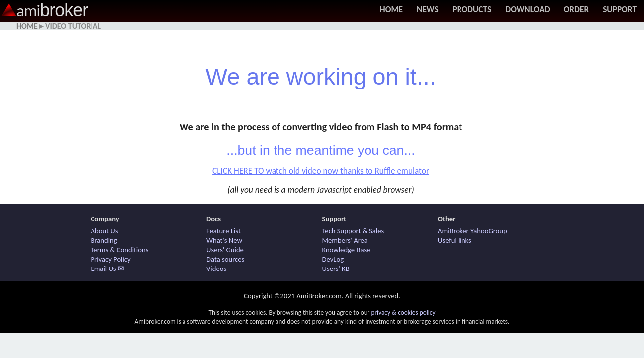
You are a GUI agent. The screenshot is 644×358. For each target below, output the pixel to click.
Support (620, 9)
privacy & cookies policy (403, 313)
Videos (216, 268)
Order (577, 9)
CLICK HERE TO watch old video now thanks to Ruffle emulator (321, 171)
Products (472, 9)
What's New (224, 240)
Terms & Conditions (120, 250)
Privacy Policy (111, 259)
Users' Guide (225, 250)
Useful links (455, 240)
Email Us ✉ (108, 268)
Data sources (225, 259)
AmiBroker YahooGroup (472, 231)
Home (391, 9)
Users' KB (336, 268)
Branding (104, 240)
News (428, 9)
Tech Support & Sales (353, 231)
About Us (105, 231)
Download (527, 9)
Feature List (224, 231)
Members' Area (345, 240)
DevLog (333, 259)
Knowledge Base (346, 250)
